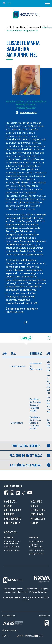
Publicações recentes (26, 446)
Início (9, 27)
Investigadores (12, 519)
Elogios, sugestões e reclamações (26, 590)
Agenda (34, 523)
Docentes (34, 27)
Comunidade (37, 514)
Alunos (8, 506)
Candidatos (10, 501)
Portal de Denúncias (38, 592)
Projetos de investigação (26, 455)
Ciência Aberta (12, 523)
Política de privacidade (14, 589)
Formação (26, 338)
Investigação (38, 519)
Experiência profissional (26, 465)
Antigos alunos (13, 510)
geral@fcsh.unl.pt (12, 550)
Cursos (35, 506)
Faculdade (20, 27)
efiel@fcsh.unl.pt (26, 112)
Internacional (38, 510)
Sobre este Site (32, 589)
